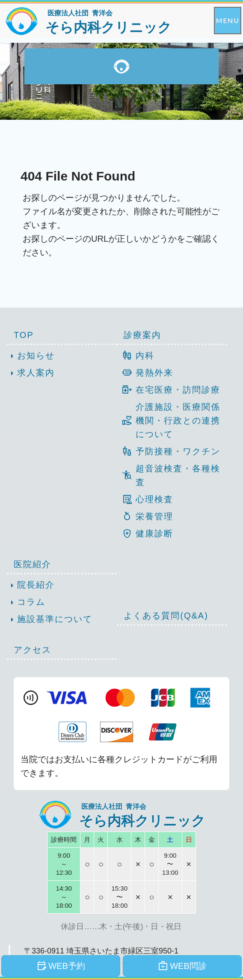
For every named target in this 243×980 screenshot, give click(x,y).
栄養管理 (145, 516)
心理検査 (145, 499)
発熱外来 (145, 373)
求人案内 (31, 373)
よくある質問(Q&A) (166, 616)
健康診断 (145, 533)
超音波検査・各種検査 (168, 475)
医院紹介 (33, 564)
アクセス (33, 650)
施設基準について (50, 620)
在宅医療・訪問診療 (168, 390)
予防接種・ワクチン (168, 451)
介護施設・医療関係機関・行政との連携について (168, 420)
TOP (24, 335)
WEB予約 (61, 966)
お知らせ (31, 356)
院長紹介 (31, 586)
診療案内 (142, 335)
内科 (135, 355)
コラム (26, 603)
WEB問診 (182, 966)
